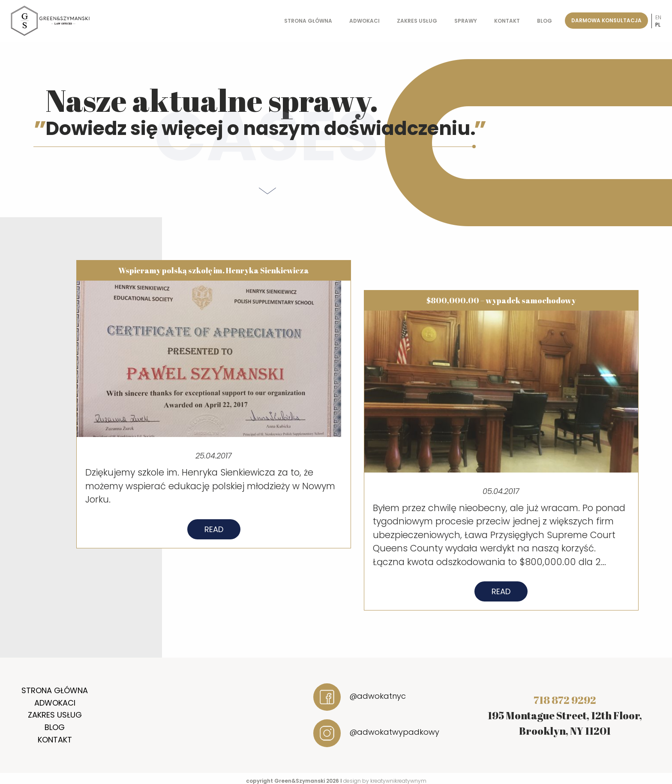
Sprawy (466, 21)
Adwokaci (364, 21)
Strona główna (308, 21)
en (658, 17)
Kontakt (507, 21)
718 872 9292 (565, 700)
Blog (544, 21)
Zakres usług (417, 21)
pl (658, 25)
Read (214, 534)
